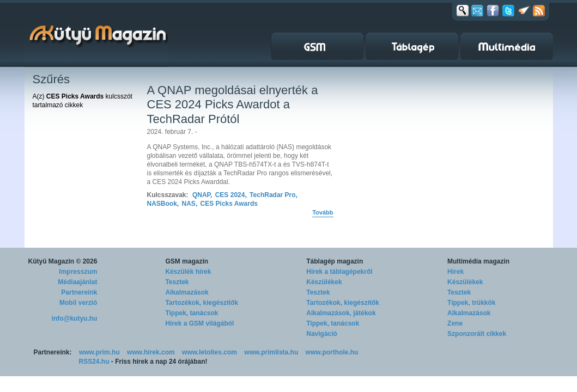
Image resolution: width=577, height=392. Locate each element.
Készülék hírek (188, 272)
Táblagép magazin (335, 261)
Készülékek (324, 282)
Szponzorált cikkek (477, 334)
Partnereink (79, 292)
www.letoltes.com (209, 352)
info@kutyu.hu (75, 318)
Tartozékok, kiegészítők (202, 303)
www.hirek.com (151, 352)
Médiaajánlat (77, 282)
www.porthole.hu (332, 352)
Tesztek (177, 282)
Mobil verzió (78, 303)
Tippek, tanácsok (192, 313)
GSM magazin (187, 261)
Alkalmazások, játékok (341, 313)
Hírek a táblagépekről (339, 272)
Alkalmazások (187, 292)
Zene (455, 323)
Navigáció (322, 334)
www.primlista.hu (271, 352)
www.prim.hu (99, 352)
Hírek (455, 272)
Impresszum (78, 272)
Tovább (323, 212)
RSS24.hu (94, 362)
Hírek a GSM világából (199, 323)
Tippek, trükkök (471, 303)
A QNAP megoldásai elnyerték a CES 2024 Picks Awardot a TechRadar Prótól (233, 105)
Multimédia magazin (478, 261)
